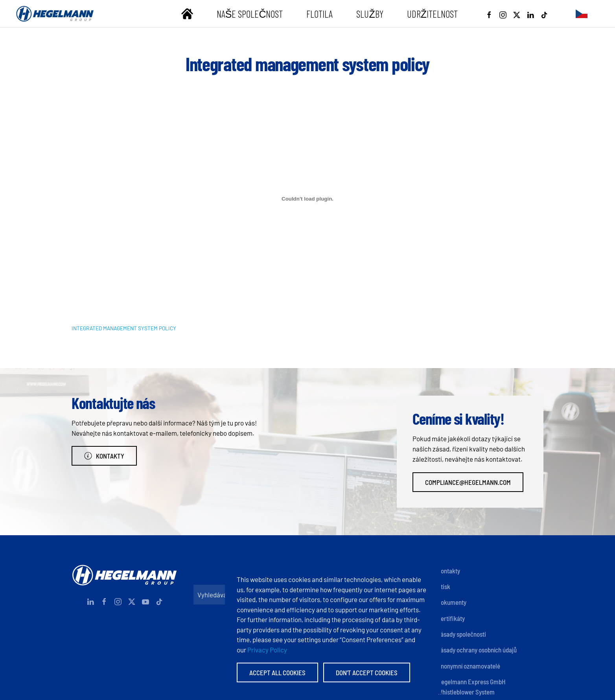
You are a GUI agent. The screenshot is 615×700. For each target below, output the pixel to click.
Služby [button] (370, 14)
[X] (517, 14)
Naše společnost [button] (250, 14)
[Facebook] (489, 14)
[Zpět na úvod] (55, 14)
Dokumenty (452, 602)
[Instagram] (503, 14)
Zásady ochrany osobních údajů (477, 650)
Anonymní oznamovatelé (469, 666)
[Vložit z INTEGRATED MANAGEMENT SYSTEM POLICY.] (307, 199)
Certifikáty (451, 618)
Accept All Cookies (277, 672)
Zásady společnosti (462, 634)
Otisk (444, 586)
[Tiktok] (544, 14)
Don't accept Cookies (367, 672)
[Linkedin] (530, 14)
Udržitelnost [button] (432, 14)
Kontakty (104, 456)
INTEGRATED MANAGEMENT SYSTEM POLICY (124, 328)
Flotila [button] (319, 14)
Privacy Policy (267, 650)
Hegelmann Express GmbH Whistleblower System (471, 687)
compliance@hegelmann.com (468, 482)
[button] (582, 14)
